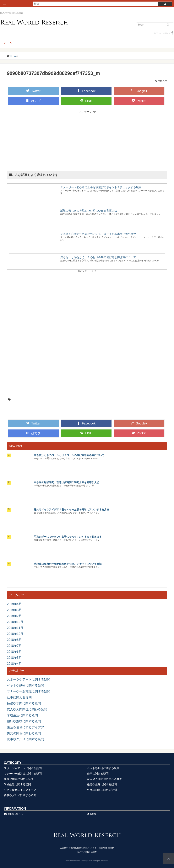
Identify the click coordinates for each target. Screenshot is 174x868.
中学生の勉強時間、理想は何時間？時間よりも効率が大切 (67, 482)
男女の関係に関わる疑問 (24, 733)
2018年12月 (15, 622)
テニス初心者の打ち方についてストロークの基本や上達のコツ (98, 234)
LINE (86, 101)
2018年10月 (15, 634)
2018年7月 (14, 646)
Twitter (33, 91)
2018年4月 (14, 664)
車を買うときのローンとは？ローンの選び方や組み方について (69, 455)
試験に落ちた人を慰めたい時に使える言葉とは (89, 211)
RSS (91, 814)
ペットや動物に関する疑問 (25, 685)
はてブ (33, 101)
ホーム (8, 43)
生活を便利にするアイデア (25, 727)
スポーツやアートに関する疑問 (29, 679)
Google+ (139, 91)
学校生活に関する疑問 (22, 715)
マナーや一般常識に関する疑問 (29, 691)
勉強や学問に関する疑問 (24, 703)
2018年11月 (15, 628)
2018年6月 (14, 652)
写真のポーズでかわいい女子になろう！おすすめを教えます (68, 537)
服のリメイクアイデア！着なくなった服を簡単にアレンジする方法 (72, 510)
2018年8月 (14, 640)
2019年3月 (14, 610)
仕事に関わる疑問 (19, 697)
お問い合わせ (14, 814)
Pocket (139, 101)
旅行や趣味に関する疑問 (24, 721)
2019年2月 (14, 616)
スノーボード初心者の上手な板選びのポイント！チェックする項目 (101, 187)
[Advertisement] (87, 140)
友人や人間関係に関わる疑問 (27, 709)
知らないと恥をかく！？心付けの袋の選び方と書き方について (98, 257)
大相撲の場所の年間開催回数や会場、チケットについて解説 (68, 564)
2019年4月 (14, 604)
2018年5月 (14, 658)
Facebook (86, 91)
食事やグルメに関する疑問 (25, 739)
